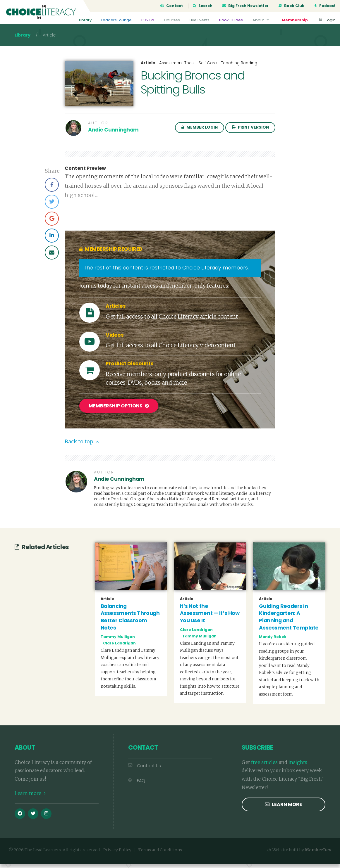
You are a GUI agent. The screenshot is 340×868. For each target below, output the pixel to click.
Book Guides (231, 20)
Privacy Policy (117, 854)
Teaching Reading (239, 68)
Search (203, 6)
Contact (172, 6)
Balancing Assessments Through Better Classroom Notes (130, 621)
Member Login (200, 133)
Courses (172, 20)
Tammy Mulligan (118, 641)
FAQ (137, 784)
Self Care (208, 68)
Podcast (325, 6)
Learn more (30, 797)
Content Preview (85, 174)
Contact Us (145, 770)
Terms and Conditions (160, 854)
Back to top (82, 446)
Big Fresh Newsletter (245, 6)
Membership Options (119, 411)
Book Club (292, 6)
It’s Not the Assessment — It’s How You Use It (210, 617)
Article (148, 68)
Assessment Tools (177, 68)
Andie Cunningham (113, 135)
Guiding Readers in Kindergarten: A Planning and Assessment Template (289, 621)
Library (85, 20)
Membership (295, 20)
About (262, 20)
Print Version (250, 133)
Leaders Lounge (116, 20)
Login (327, 20)
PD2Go (148, 20)
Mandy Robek (273, 641)
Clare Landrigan (119, 647)
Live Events (200, 20)
